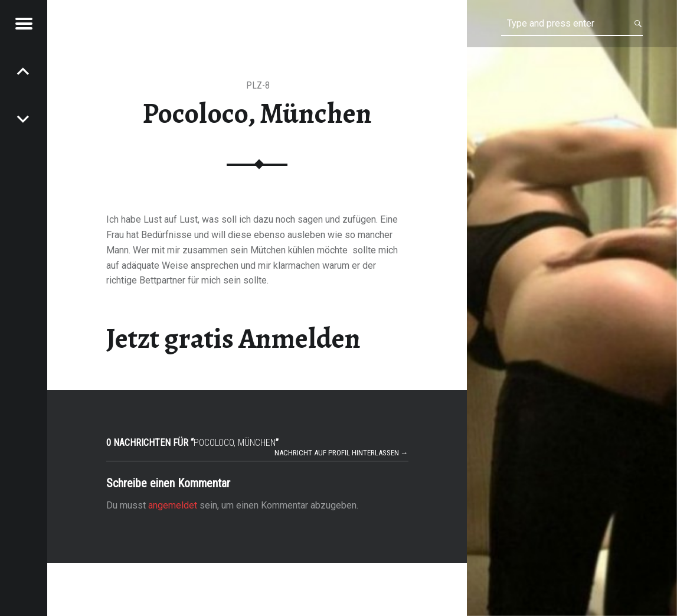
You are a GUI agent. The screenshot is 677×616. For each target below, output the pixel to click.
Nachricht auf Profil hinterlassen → (341, 453)
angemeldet (173, 505)
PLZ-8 (258, 85)
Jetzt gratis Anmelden (233, 338)
